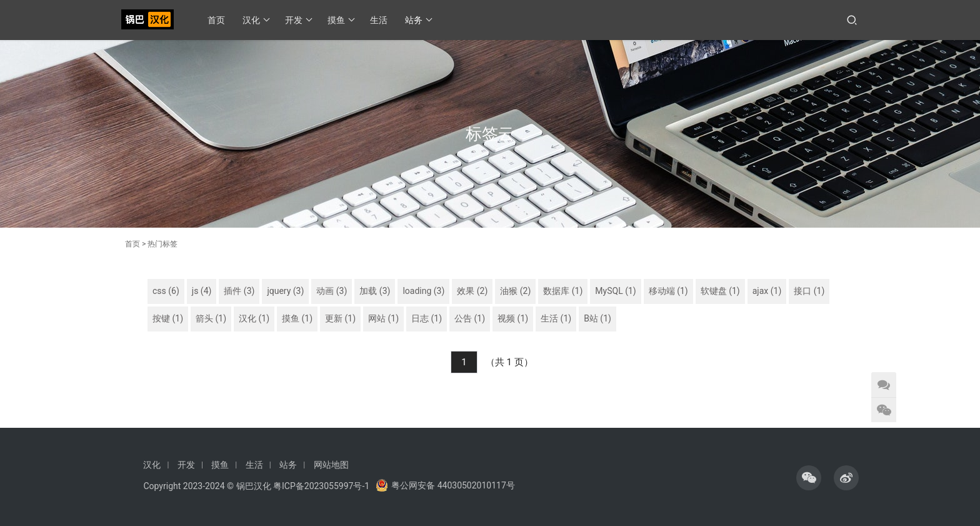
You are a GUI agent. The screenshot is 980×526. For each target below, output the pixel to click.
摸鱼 (341, 20)
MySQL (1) (615, 291)
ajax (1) (767, 291)
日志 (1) (427, 318)
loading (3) (423, 291)
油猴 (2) (515, 291)
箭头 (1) (211, 318)
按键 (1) (168, 318)
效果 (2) (472, 291)
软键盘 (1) (720, 291)
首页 (217, 20)
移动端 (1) (668, 291)
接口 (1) (809, 291)
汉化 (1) (254, 318)
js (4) (202, 291)
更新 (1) (340, 318)
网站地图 (331, 465)
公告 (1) (470, 318)
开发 (299, 20)
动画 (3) (332, 291)
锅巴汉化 (254, 486)
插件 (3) (239, 291)
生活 (379, 20)
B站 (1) (597, 318)
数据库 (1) (563, 291)
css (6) (166, 291)
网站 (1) (383, 318)
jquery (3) (285, 291)
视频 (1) (513, 318)
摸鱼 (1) (297, 318)
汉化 (256, 20)
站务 (419, 20)
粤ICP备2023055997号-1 (321, 486)
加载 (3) (375, 291)
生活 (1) (556, 318)
